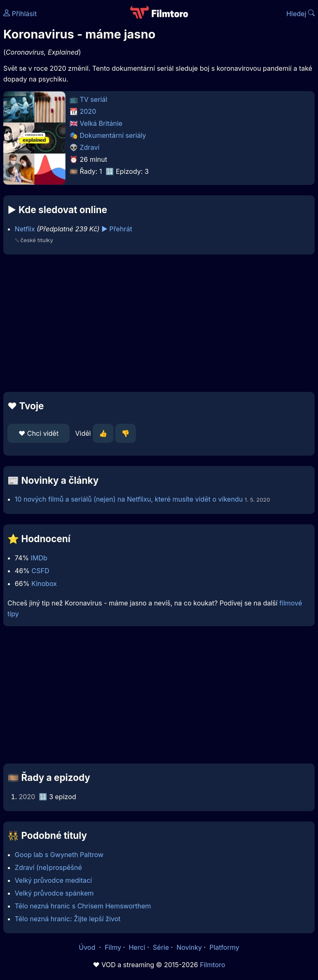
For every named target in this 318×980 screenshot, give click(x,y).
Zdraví (90, 147)
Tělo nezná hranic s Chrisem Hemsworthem (83, 906)
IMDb (39, 558)
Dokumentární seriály (113, 135)
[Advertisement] (159, 323)
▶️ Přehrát (117, 229)
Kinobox (44, 584)
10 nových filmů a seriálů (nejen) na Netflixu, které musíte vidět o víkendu (129, 499)
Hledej (300, 14)
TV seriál (94, 99)
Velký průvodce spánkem (54, 893)
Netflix (25, 229)
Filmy (113, 947)
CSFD (40, 571)
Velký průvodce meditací (53, 880)
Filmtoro (213, 965)
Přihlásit (20, 14)
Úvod (88, 947)
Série (161, 947)
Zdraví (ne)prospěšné (48, 867)
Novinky (189, 947)
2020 (88, 111)
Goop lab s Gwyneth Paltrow (59, 855)
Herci (137, 947)
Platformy (224, 947)
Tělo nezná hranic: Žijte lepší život (68, 919)
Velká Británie (101, 123)
